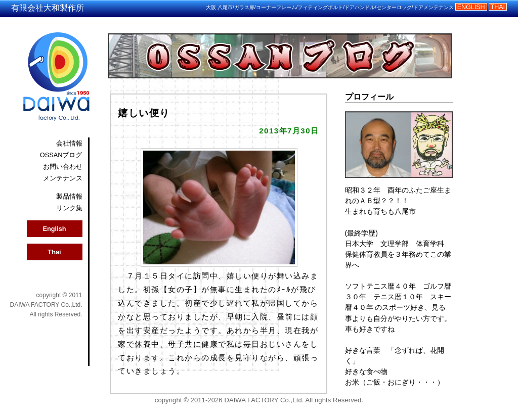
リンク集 (69, 208)
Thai (54, 252)
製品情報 (69, 196)
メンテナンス (63, 178)
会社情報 (69, 143)
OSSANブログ (61, 155)
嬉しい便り (144, 113)
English (54, 229)
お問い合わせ (63, 167)
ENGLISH (471, 7)
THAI (498, 7)
